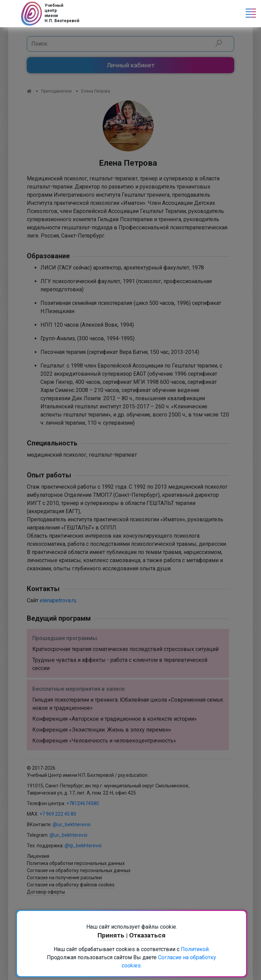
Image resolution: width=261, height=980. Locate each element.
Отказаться (147, 935)
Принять (112, 935)
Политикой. (195, 949)
